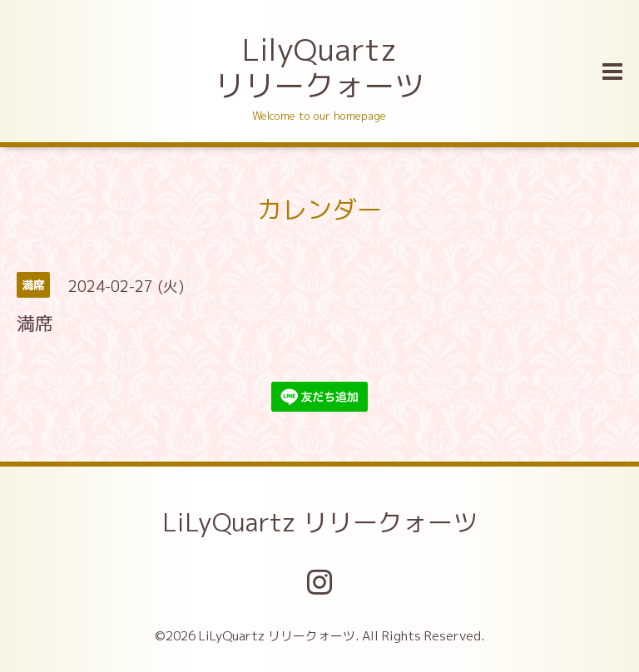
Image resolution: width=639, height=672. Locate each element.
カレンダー (319, 210)
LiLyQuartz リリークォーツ (320, 522)
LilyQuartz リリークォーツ (319, 67)
